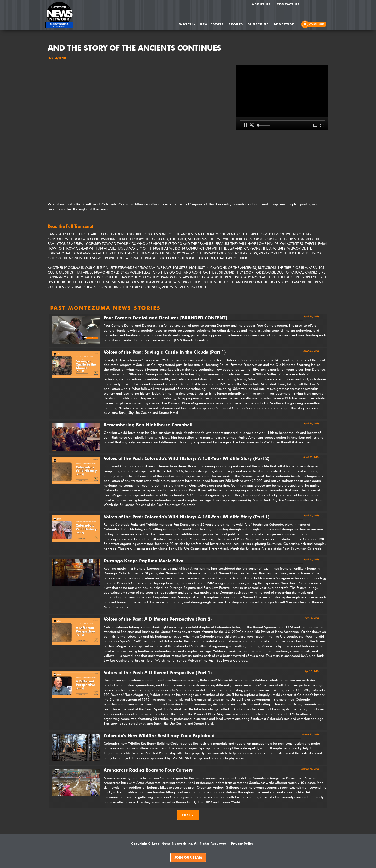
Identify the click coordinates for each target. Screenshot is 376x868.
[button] (186, 24)
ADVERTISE (284, 24)
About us (261, 4)
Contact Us (288, 4)
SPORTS (236, 24)
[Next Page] (188, 815)
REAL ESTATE (212, 24)
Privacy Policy (242, 844)
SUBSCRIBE (258, 24)
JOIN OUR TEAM (188, 857)
